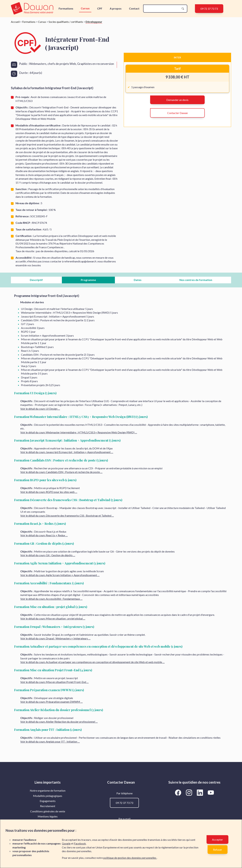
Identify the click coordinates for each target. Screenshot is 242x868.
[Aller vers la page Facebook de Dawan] (179, 792)
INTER (177, 57)
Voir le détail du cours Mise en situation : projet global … (53, 618)
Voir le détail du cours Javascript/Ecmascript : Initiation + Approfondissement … (67, 452)
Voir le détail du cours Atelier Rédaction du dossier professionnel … (59, 722)
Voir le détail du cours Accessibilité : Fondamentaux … (51, 599)
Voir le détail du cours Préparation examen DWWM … (51, 702)
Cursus (85, 8)
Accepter (217, 839)
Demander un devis (177, 100)
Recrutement (48, 806)
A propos (116, 8)
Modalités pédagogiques (48, 796)
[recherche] (162, 9)
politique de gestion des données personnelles (130, 858)
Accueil (15, 22)
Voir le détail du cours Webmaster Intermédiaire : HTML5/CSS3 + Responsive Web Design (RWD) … (79, 432)
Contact (134, 8)
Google (66, 843)
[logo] (33, 9)
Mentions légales (48, 816)
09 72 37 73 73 (209, 9)
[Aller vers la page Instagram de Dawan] (190, 792)
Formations (66, 8)
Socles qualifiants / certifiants (66, 22)
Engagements (48, 801)
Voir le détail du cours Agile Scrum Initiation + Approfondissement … (60, 575)
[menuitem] (48, 791)
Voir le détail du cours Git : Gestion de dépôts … (48, 555)
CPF (100, 8)
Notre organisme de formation (48, 790)
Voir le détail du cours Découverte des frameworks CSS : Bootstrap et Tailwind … (67, 516)
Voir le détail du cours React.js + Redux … (44, 535)
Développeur (94, 22)
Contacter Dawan (177, 113)
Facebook (80, 843)
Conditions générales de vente (48, 811)
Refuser (218, 850)
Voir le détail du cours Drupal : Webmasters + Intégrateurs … (55, 638)
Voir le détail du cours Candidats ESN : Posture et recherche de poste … (61, 472)
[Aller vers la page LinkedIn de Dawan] (200, 792)
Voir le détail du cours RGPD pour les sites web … (49, 492)
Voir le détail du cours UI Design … (40, 409)
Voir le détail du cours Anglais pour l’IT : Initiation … (50, 741)
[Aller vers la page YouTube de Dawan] (211, 792)
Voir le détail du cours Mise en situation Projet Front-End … (54, 682)
